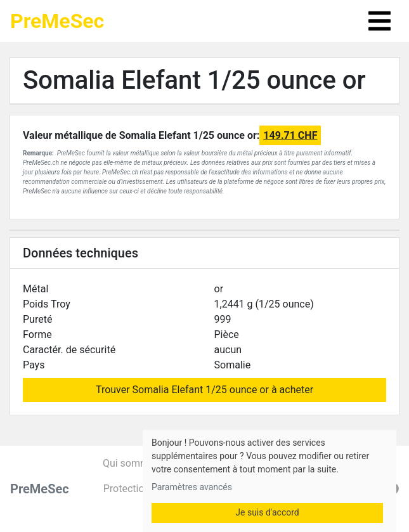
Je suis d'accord (267, 512)
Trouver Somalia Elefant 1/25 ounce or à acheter (204, 390)
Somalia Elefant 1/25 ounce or (194, 80)
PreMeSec (57, 21)
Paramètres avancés (192, 487)
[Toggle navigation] (380, 21)
